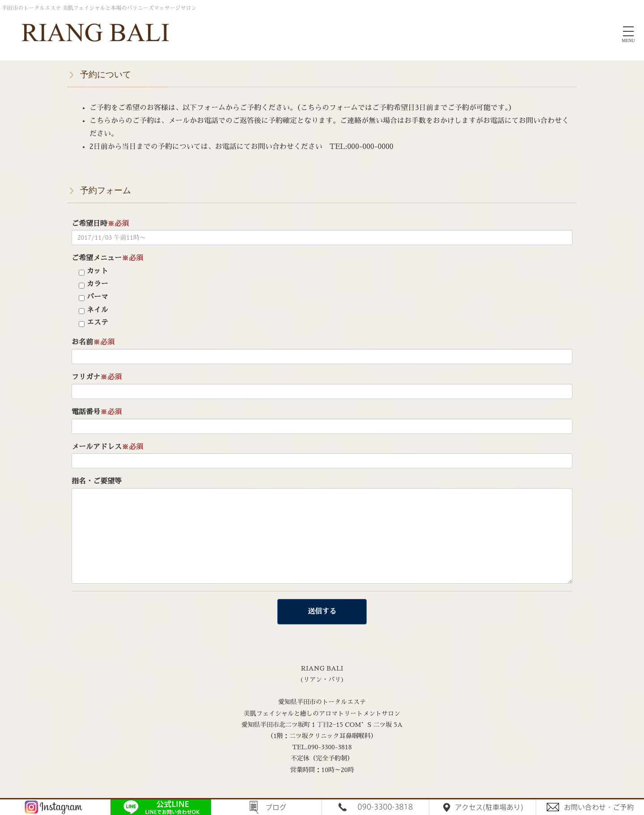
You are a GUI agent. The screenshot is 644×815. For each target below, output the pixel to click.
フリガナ (97, 377)
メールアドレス (107, 447)
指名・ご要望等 (97, 481)
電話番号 (97, 412)
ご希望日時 (100, 224)
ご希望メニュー (107, 258)
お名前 (93, 342)
